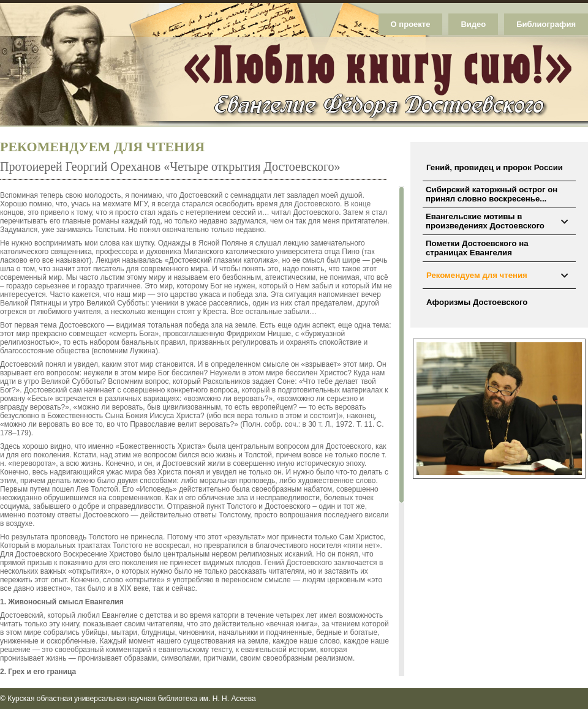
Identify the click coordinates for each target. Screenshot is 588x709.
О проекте (411, 24)
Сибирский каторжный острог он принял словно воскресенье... (492, 194)
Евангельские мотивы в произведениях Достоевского (485, 221)
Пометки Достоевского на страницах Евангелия (477, 248)
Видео (473, 24)
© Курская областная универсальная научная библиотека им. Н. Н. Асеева (128, 699)
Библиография (546, 24)
